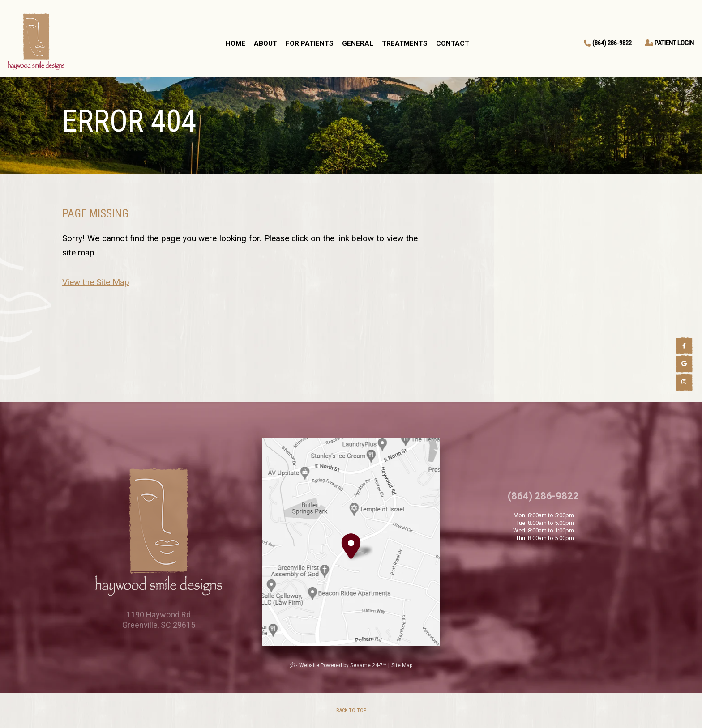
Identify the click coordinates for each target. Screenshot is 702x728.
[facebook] (684, 346)
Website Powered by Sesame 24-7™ (343, 665)
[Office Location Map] (351, 543)
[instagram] (684, 382)
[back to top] (351, 711)
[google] (684, 364)
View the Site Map (96, 282)
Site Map (402, 665)
